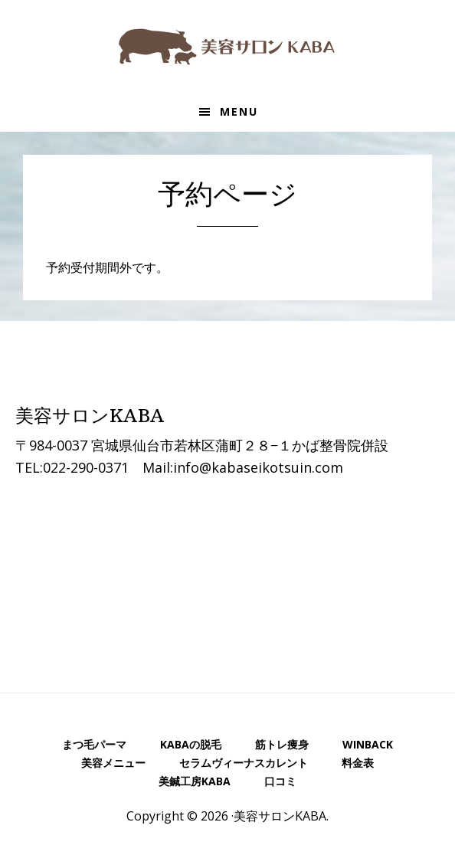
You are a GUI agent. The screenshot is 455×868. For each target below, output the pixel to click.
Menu (239, 111)
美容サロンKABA (227, 46)
